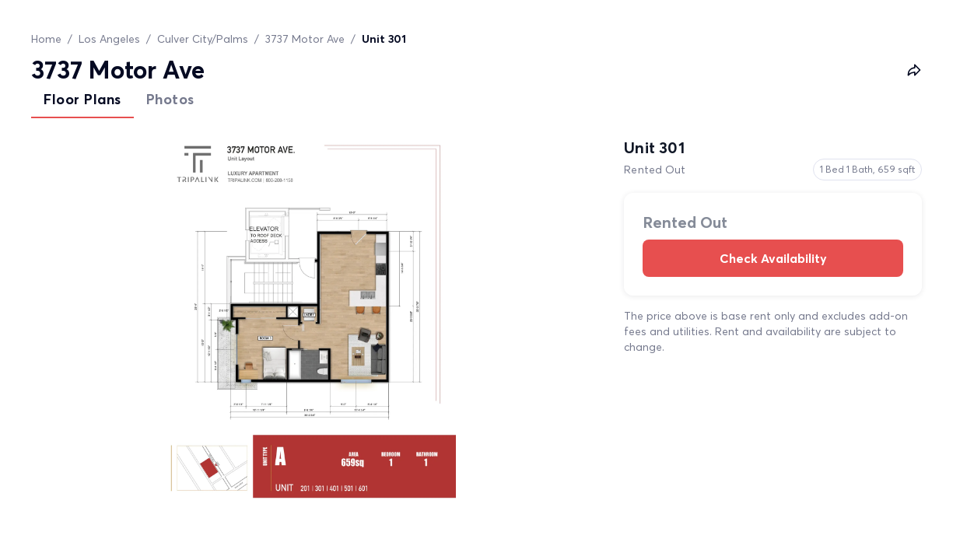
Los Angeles (109, 39)
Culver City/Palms (203, 39)
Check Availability (773, 258)
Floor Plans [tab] (82, 99)
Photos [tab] (170, 99)
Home (46, 39)
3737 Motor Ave (305, 39)
